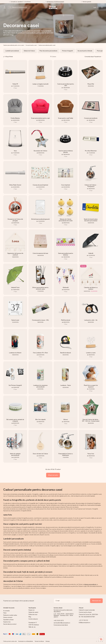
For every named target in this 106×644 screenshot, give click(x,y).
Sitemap (48, 641)
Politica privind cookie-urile (10, 641)
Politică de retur (33, 614)
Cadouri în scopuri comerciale (87, 610)
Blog (30, 617)
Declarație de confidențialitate (26, 641)
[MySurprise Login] (96, 7)
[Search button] (10, 7)
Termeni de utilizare (39, 641)
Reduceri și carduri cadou (10, 615)
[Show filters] (8, 57)
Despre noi (31, 610)
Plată (5, 613)
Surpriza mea (7, 622)
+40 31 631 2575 (59, 621)
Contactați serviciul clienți (61, 625)
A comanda (6, 611)
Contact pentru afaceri (85, 612)
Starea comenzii (8, 617)
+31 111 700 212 (83, 620)
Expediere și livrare (8, 620)
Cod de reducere (33, 619)
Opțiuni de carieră (33, 612)
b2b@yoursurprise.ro (85, 623)
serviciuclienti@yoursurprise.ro (62, 623)
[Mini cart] (101, 7)
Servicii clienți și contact (10, 624)
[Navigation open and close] (5, 7)
